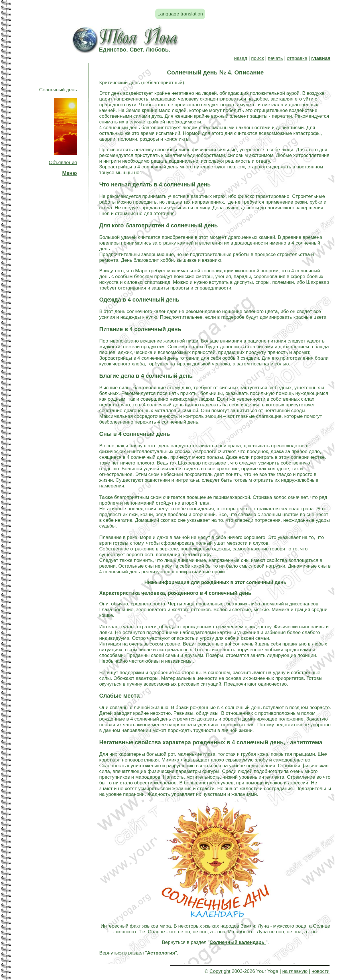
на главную (295, 971)
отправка (297, 58)
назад (241, 58)
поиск (257, 58)
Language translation (180, 14)
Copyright (220, 971)
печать (275, 58)
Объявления (63, 163)
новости (321, 971)
